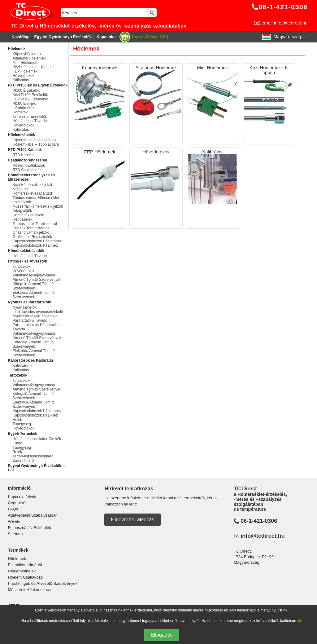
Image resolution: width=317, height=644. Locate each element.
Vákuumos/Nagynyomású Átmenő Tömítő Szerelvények (37, 277)
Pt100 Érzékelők (26, 90)
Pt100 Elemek (24, 104)
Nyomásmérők (25, 307)
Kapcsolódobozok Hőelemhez (37, 241)
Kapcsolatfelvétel (23, 497)
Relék (17, 420)
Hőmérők (20, 112)
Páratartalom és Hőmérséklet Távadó (37, 327)
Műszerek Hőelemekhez (30, 590)
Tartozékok (22, 267)
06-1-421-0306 (259, 521)
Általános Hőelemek (29, 58)
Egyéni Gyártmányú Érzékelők (63, 37)
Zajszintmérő (23, 461)
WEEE (14, 521)
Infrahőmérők (24, 108)
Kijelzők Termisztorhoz (31, 228)
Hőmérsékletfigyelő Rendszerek (28, 217)
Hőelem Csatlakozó (26, 577)
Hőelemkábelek (22, 571)
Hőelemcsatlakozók (29, 165)
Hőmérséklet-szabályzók (33, 193)
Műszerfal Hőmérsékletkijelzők (38, 206)
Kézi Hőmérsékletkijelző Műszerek (32, 187)
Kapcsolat (106, 37)
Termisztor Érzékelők (30, 117)
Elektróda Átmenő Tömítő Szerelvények (34, 295)
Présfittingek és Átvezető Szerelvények (43, 583)
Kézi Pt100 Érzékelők (30, 95)
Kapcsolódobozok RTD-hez (35, 245)
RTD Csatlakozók (27, 170)
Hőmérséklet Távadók (31, 121)
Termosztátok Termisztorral (35, 224)
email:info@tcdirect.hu (285, 23)
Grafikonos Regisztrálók (32, 237)
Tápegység (22, 424)
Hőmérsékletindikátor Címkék (37, 439)
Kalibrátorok (23, 366)
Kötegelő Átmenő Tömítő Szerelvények (33, 286)
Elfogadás (161, 635)
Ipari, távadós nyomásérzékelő (38, 312)
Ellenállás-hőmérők (25, 565)
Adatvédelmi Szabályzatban (33, 515)
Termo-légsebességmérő (33, 456)
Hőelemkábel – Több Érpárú (36, 144)
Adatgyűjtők (22, 211)
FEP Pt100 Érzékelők (30, 99)
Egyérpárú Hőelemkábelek (35, 140)
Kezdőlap (21, 37)
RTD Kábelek (24, 155)
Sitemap (15, 534)
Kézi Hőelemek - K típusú (34, 67)
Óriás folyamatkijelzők (31, 232)
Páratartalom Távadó (30, 320)
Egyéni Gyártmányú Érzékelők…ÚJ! (37, 468)
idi (299, 621)
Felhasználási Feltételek (30, 528)
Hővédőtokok (24, 76)
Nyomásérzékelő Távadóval (36, 316)
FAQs (13, 509)
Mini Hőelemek (25, 63)
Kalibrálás (21, 80)
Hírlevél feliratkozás (132, 520)
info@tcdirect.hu (263, 536)
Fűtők (17, 443)
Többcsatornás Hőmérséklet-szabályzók (37, 200)
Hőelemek (17, 559)
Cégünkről (17, 503)
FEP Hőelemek (25, 71)
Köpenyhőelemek (27, 54)
